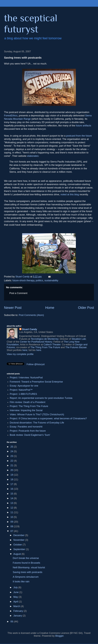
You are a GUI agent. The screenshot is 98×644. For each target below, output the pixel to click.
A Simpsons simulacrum (26, 577)
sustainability (51, 280)
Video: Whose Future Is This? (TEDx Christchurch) (37, 414)
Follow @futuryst (36, 364)
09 (12, 522)
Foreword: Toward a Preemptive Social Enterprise (36, 382)
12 (12, 508)
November (19, 540)
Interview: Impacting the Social (26, 410)
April (16, 602)
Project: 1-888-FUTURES (23, 394)
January (18, 616)
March (17, 606)
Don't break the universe (26, 558)
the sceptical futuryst (31, 23)
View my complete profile (20, 354)
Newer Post (13, 308)
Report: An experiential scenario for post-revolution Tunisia (41, 398)
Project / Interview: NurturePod (26, 378)
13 (12, 503)
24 (12, 451)
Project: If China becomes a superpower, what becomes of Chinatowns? (48, 418)
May (16, 597)
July (16, 587)
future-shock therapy (23, 280)
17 (12, 484)
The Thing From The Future (45, 347)
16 (12, 489)
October (18, 545)
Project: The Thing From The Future (29, 406)
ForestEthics (11, 116)
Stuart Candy (30, 329)
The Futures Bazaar (76, 347)
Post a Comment (18, 293)
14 (12, 498)
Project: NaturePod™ (21, 390)
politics (39, 280)
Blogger (59, 636)
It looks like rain (21, 582)
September (20, 549)
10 (12, 517)
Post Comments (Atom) (31, 315)
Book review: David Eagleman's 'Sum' (30, 435)
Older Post (86, 308)
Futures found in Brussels (26, 563)
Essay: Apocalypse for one (24, 386)
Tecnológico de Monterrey (45, 339)
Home (50, 308)
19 (12, 475)
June (16, 592)
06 (12, 622)
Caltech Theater (52, 345)
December (19, 535)
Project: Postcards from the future (28, 431)
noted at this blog (70, 194)
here (25, 350)
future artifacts (84, 126)
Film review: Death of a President (28, 402)
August (17, 554)
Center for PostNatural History (36, 342)
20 (12, 470)
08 (12, 526)
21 (12, 465)
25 (12, 447)
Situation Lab (79, 339)
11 (12, 512)
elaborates (33, 156)
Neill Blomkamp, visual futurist (29, 567)
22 (12, 461)
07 (12, 531)
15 (12, 494)
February (18, 611)
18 (12, 479)
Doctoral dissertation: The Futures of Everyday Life (37, 423)
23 (12, 456)
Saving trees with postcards (28, 572)
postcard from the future (79, 136)
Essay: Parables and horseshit (26, 427)
